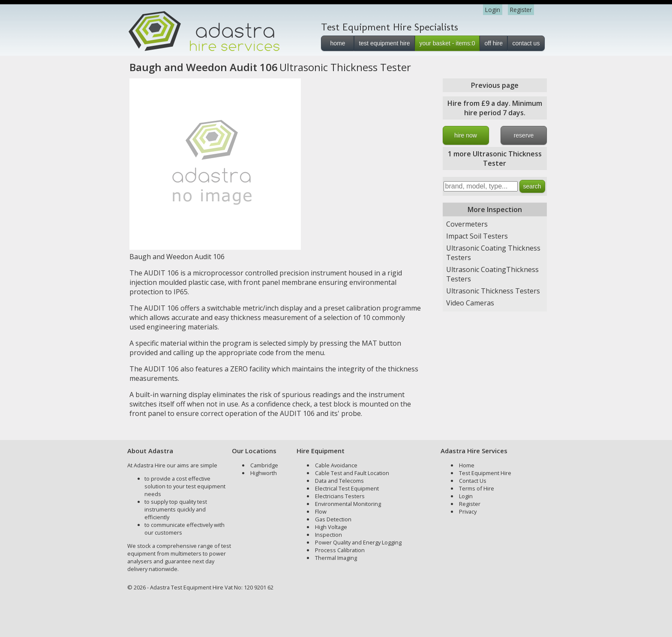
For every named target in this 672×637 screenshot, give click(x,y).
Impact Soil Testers (477, 236)
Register (521, 10)
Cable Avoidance (336, 465)
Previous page (495, 85)
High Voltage (331, 527)
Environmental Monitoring (348, 504)
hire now (466, 135)
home (337, 43)
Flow (321, 511)
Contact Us (473, 481)
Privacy (468, 511)
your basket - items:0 (447, 43)
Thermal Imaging (336, 558)
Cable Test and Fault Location (352, 473)
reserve (524, 135)
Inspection (328, 535)
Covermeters (467, 224)
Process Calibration (340, 550)
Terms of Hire (477, 488)
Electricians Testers (340, 496)
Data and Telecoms (339, 481)
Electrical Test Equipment (347, 488)
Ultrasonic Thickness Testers (493, 291)
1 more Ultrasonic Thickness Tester (495, 159)
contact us (526, 43)
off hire (493, 43)
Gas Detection (333, 519)
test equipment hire (384, 43)
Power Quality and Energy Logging (358, 542)
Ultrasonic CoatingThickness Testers (492, 274)
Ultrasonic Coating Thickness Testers (493, 253)
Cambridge (264, 465)
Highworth (264, 473)
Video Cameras (470, 303)
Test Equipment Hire (485, 473)
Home (467, 465)
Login (493, 10)
